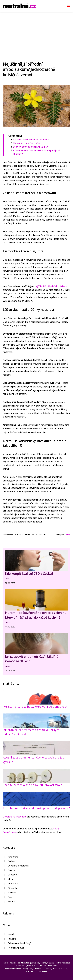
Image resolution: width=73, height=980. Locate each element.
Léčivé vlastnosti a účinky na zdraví (31, 147)
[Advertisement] (36, 33)
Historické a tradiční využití (26, 143)
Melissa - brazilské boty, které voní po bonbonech (35, 707)
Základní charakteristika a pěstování (31, 140)
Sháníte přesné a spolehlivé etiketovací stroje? (33, 785)
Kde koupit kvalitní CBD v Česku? (29, 574)
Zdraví (68, 535)
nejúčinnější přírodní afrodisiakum (51, 286)
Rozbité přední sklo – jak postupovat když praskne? (36, 808)
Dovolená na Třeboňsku (15, 817)
